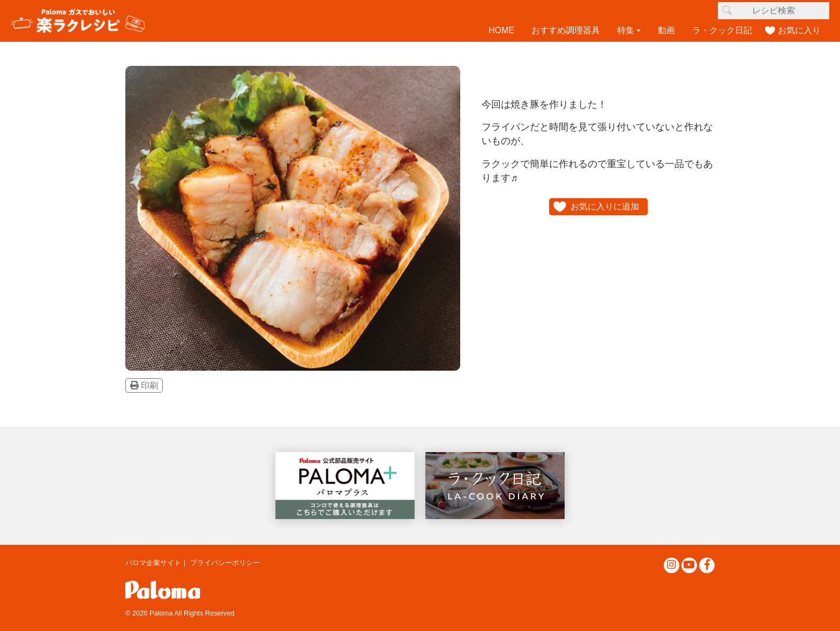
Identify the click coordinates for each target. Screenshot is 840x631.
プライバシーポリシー (225, 563)
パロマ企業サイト (153, 563)
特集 (626, 30)
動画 (666, 30)
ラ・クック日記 (722, 30)
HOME (501, 30)
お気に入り (799, 30)
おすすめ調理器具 (566, 30)
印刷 (144, 385)
